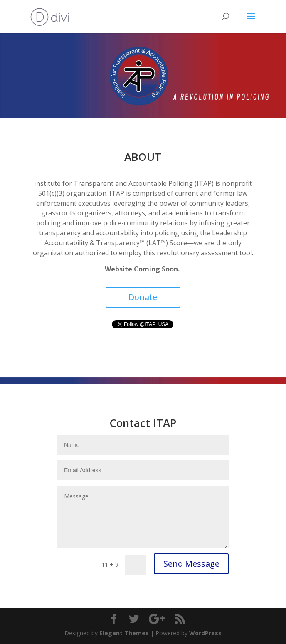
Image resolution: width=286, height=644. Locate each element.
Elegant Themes (124, 633)
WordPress (205, 633)
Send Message (191, 564)
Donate (143, 297)
